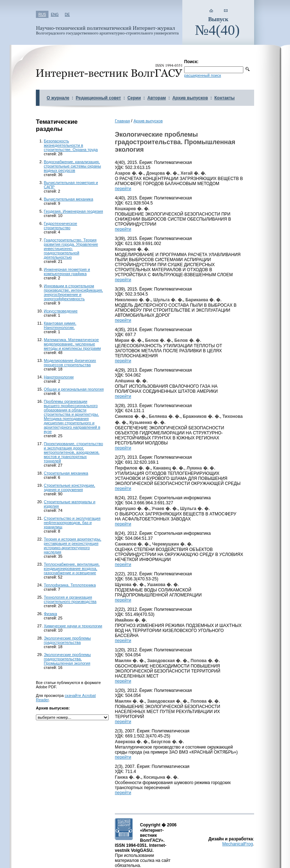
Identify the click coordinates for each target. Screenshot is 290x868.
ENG (55, 15)
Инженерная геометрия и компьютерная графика (67, 272)
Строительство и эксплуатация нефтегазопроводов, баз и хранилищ (72, 523)
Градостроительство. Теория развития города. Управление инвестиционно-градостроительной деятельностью (71, 249)
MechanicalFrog (237, 844)
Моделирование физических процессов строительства (70, 363)
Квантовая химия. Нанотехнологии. (60, 325)
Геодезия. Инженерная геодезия (73, 211)
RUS (42, 15)
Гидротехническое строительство (60, 226)
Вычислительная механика (69, 199)
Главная (122, 121)
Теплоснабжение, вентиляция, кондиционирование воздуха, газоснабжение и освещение (72, 569)
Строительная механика (66, 473)
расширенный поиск (203, 75)
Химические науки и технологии (73, 626)
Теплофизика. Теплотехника (70, 585)
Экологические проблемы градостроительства (67, 640)
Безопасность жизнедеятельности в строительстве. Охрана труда (71, 145)
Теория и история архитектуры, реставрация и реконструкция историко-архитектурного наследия (72, 546)
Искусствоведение (61, 311)
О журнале (58, 98)
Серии (134, 98)
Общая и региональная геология (74, 389)
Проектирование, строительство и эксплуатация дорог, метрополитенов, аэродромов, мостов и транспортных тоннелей (73, 452)
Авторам (156, 98)
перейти (123, 189)
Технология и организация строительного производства (70, 599)
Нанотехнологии (59, 377)
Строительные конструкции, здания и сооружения (69, 487)
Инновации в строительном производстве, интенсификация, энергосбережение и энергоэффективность (73, 292)
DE (67, 15)
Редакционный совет (98, 98)
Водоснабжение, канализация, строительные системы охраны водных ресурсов (72, 166)
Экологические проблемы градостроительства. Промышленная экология (67, 659)
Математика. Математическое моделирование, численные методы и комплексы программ (72, 344)
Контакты (224, 98)
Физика (50, 614)
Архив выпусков (190, 98)
